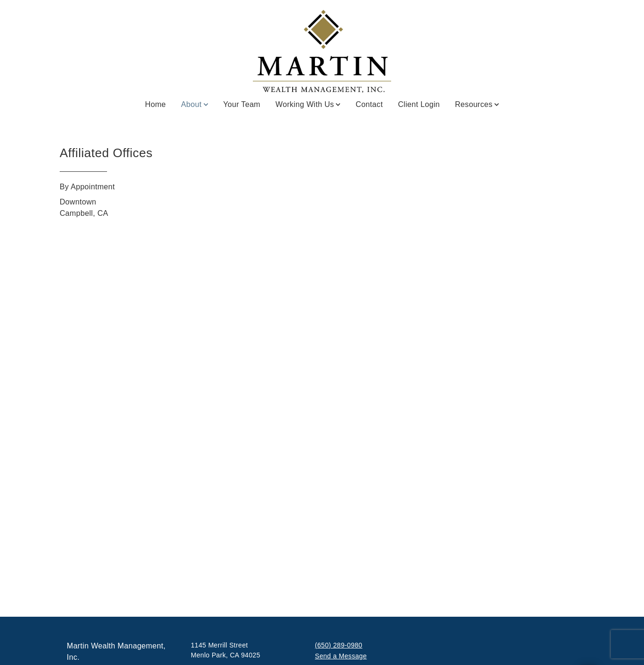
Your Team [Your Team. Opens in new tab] (242, 104)
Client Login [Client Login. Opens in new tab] (419, 104)
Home (155, 104)
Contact (369, 104)
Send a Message (341, 656)
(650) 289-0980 (339, 645)
